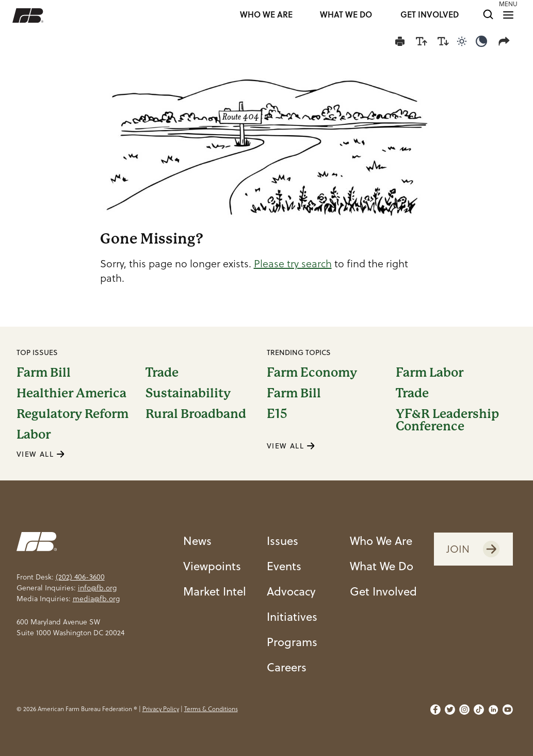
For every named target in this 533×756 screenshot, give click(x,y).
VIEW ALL (41, 454)
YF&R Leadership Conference (447, 420)
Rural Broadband (196, 414)
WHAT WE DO (346, 15)
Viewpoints (212, 566)
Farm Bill (44, 373)
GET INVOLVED (430, 15)
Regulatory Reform (72, 414)
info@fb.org (97, 588)
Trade (162, 373)
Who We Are (381, 541)
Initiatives (292, 616)
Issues (282, 541)
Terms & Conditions (211, 709)
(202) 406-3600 (80, 577)
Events (284, 566)
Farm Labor (430, 373)
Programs (292, 642)
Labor (34, 435)
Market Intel (215, 591)
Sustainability (188, 393)
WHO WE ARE (266, 15)
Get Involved (383, 591)
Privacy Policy (161, 709)
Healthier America (71, 393)
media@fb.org (96, 599)
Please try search (293, 264)
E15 (277, 414)
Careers (287, 667)
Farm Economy (312, 373)
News (197, 541)
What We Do (382, 566)
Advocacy (291, 591)
